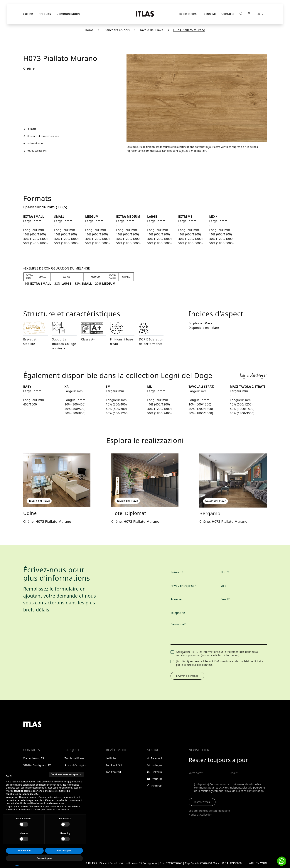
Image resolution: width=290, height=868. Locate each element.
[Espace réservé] (249, 14)
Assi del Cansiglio (75, 765)
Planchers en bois (117, 30)
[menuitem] (260, 14)
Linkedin (155, 772)
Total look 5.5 (114, 765)
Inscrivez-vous (202, 802)
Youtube (155, 779)
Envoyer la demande (187, 676)
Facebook (155, 758)
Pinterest (155, 786)
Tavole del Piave (152, 30)
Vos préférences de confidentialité (209, 811)
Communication (68, 14)
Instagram (156, 765)
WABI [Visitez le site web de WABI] (263, 863)
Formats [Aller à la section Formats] (29, 129)
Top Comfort (113, 772)
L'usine (28, 14)
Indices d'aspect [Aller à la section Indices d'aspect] (34, 143)
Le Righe (111, 758)
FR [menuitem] (258, 14)
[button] (282, 861)
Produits (45, 14)
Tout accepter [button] (64, 858)
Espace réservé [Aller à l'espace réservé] (33, 795)
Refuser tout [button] (25, 858)
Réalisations (188, 14)
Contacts (228, 14)
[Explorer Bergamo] (233, 480)
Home (89, 30)
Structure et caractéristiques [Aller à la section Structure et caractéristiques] (41, 136)
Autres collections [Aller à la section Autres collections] (35, 151)
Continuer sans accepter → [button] (66, 782)
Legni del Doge (74, 772)
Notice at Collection (200, 815)
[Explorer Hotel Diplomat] (145, 480)
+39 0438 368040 (36, 772)
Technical (209, 14)
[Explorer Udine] (57, 480)
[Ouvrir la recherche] (241, 14)
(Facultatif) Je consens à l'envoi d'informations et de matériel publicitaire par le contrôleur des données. (220, 663)
